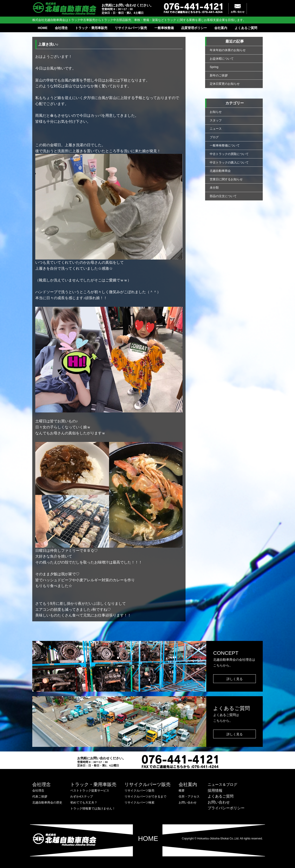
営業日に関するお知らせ (226, 179)
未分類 (214, 188)
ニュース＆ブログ (222, 785)
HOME (43, 28)
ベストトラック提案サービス (90, 791)
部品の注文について (223, 196)
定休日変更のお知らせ (225, 84)
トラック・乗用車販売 (91, 28)
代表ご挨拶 (40, 796)
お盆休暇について (222, 59)
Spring (214, 67)
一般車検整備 (164, 28)
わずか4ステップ (82, 796)
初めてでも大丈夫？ (84, 802)
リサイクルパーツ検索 (139, 802)
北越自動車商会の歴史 (47, 802)
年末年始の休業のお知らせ (228, 50)
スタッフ (216, 120)
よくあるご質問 (246, 28)
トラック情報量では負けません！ (93, 808)
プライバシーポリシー (226, 808)
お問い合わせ (238, 12)
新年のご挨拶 (219, 75)
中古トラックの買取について (229, 154)
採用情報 (215, 791)
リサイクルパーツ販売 (131, 28)
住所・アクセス (189, 796)
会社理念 (61, 28)
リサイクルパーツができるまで (145, 796)
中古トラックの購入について (229, 162)
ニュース (216, 129)
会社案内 (221, 28)
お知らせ (216, 112)
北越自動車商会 (220, 171)
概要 (182, 791)
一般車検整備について (225, 145)
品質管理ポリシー (194, 28)
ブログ (214, 137)
